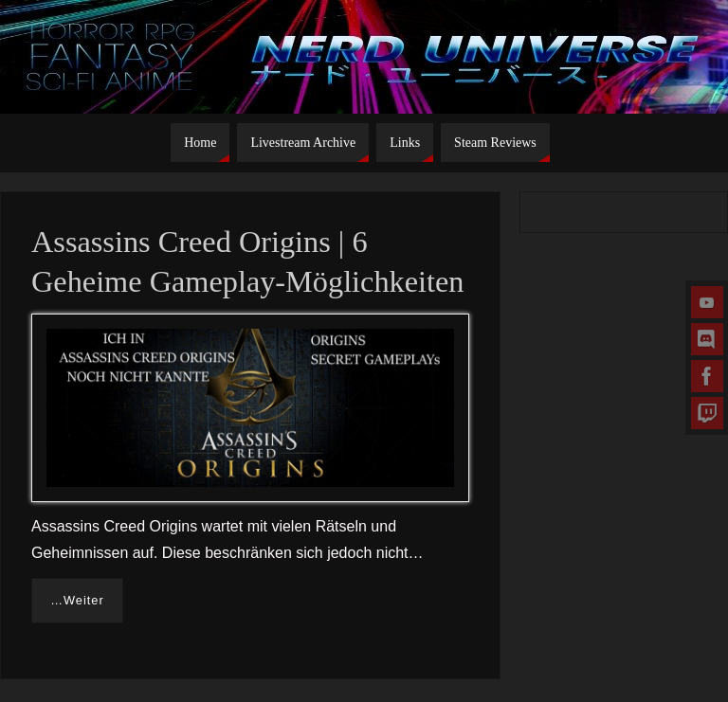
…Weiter (77, 600)
